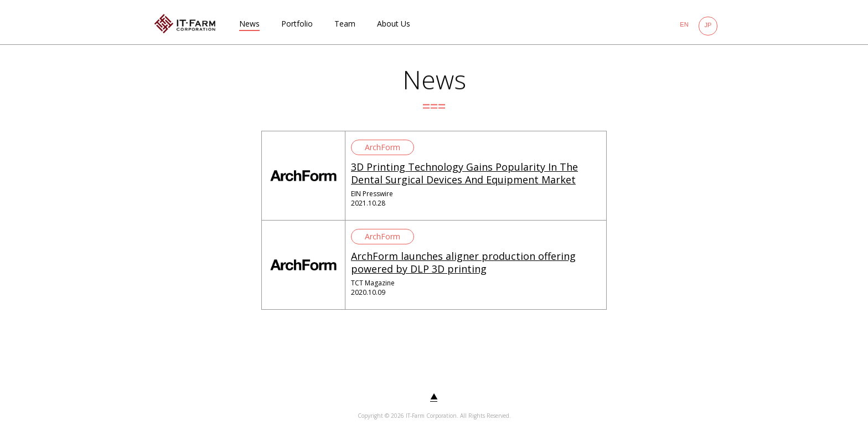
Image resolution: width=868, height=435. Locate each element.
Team (345, 24)
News (249, 24)
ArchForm (383, 147)
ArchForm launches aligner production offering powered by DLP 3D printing (463, 262)
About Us (394, 24)
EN (684, 24)
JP (708, 25)
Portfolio (297, 24)
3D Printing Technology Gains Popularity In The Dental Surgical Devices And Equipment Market (464, 173)
